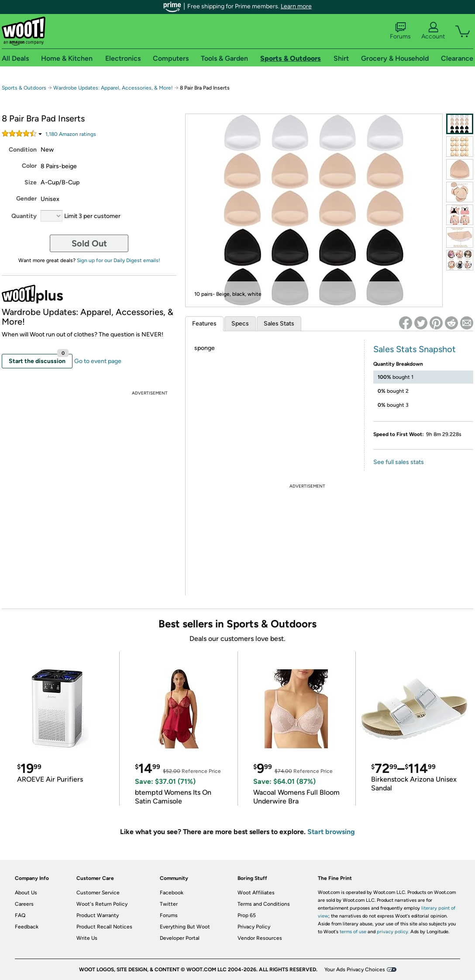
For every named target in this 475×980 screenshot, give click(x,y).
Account (433, 31)
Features (204, 324)
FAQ (20, 915)
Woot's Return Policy (102, 904)
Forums (400, 31)
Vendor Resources (260, 938)
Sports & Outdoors (24, 88)
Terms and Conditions (264, 904)
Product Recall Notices (104, 927)
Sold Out (89, 243)
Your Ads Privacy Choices (355, 970)
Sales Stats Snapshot (415, 349)
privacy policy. (393, 932)
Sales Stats (279, 324)
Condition (23, 150)
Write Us (87, 938)
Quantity (24, 216)
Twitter (169, 904)
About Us (26, 893)
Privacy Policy (254, 927)
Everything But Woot (185, 927)
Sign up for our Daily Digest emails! (119, 260)
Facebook (172, 893)
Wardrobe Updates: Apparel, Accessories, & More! (113, 88)
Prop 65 (247, 915)
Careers (24, 904)
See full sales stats (399, 462)
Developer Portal (180, 938)
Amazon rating (71, 134)
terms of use (353, 932)
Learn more (296, 6)
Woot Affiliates (256, 893)
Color (29, 166)
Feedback (27, 927)
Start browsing (331, 832)
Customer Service (98, 893)
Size (31, 182)
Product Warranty (98, 915)
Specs (240, 324)
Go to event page (98, 361)
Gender (26, 199)
